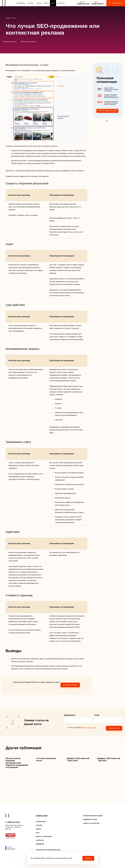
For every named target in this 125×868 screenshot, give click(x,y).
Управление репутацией (93, 816)
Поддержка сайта (90, 819)
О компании (41, 822)
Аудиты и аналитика (91, 823)
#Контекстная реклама (10, 42)
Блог (53, 3)
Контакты (61, 3)
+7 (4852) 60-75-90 (12, 822)
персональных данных (90, 728)
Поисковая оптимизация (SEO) (48, 850)
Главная (8, 18)
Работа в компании (44, 837)
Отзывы (31, 3)
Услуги (39, 3)
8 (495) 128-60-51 (98, 4)
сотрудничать (117, 3)
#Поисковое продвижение (28, 42)
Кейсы (46, 3)
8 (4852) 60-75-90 (83, 4)
